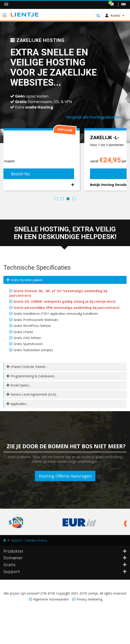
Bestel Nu (65, 174)
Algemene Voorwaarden (51, 599)
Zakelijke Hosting (36, 540)
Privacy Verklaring (89, 599)
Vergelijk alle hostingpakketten (93, 117)
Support (16, 540)
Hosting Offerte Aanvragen (65, 476)
